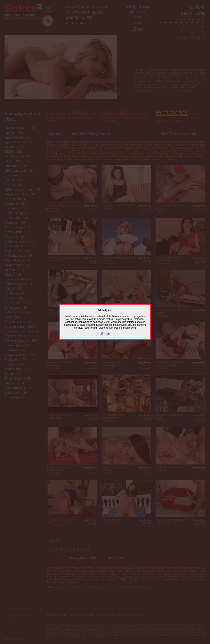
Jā (102, 334)
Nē (108, 334)
